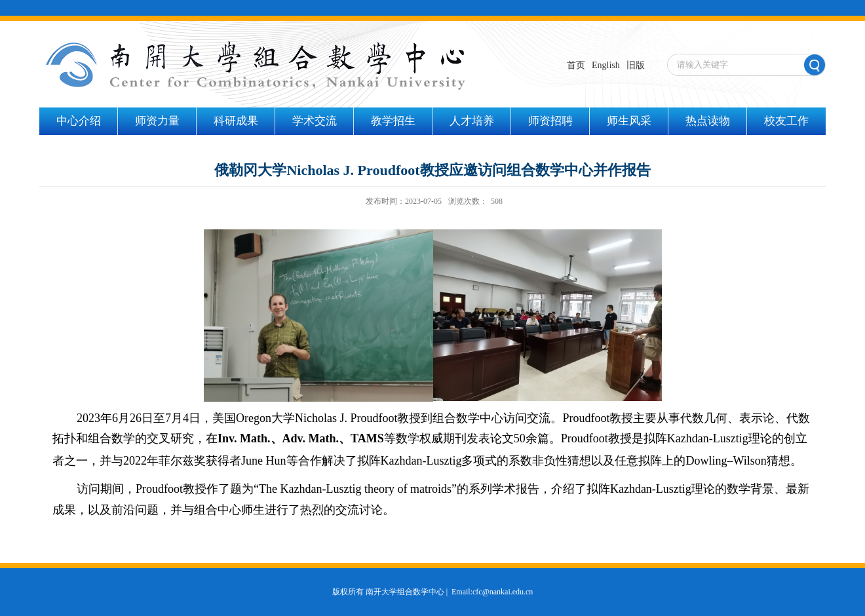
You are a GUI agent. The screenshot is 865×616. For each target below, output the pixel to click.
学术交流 (315, 121)
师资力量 (157, 121)
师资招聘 (550, 121)
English (606, 65)
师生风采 (629, 121)
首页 (576, 65)
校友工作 (786, 121)
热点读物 (708, 121)
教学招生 (393, 121)
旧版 (636, 65)
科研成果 (236, 121)
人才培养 (472, 121)
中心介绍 (79, 121)
